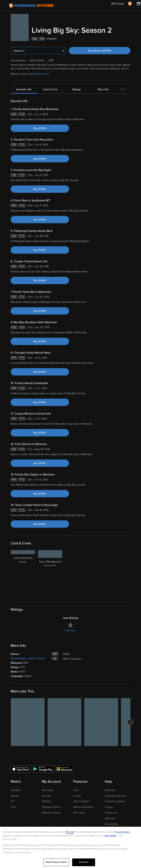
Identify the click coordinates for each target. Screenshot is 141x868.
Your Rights (110, 836)
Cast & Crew (50, 89)
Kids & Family (37, 658)
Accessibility (112, 824)
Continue (84, 862)
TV (12, 801)
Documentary (19, 658)
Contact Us (111, 812)
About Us (110, 790)
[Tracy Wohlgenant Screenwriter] (50, 573)
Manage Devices (51, 807)
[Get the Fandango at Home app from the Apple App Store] (21, 768)
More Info (103, 89)
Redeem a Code (51, 812)
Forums (109, 807)
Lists (76, 790)
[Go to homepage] (31, 6)
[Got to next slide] (130, 722)
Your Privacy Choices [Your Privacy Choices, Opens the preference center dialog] (56, 862)
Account (47, 795)
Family (77, 795)
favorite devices (38, 73)
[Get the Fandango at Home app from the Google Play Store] (43, 768)
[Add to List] (128, 39)
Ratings (77, 89)
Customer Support (115, 801)
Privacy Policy (122, 832)
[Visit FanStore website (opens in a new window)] (139, 4)
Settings (47, 801)
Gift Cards (79, 812)
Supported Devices (116, 795)
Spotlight (16, 790)
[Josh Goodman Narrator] (23, 573)
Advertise (110, 818)
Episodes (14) (24, 89)
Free (13, 807)
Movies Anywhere (83, 807)
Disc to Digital (81, 801)
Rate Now (70, 630)
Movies (15, 795)
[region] (70, 847)
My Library (48, 790)
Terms (70, 832)
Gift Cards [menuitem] (117, 4)
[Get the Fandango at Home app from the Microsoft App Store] (64, 768)
